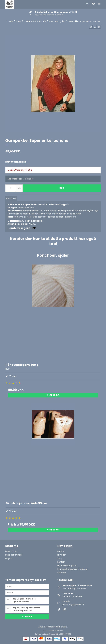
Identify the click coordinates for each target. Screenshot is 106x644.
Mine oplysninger (14, 555)
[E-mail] (27, 593)
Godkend (27, 617)
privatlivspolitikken (23, 610)
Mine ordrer (11, 551)
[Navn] (27, 586)
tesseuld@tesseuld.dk (73, 605)
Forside (61, 551)
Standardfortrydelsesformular (72, 569)
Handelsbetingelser (67, 566)
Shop (60, 558)
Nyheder (62, 555)
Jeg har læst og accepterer (26, 609)
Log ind (9, 558)
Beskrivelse (11, 198)
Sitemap (62, 573)
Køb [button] (62, 188)
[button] (91, 27)
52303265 (78, 597)
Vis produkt (53, 395)
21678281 (67, 597)
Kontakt (61, 562)
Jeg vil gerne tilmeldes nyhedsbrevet (24, 600)
